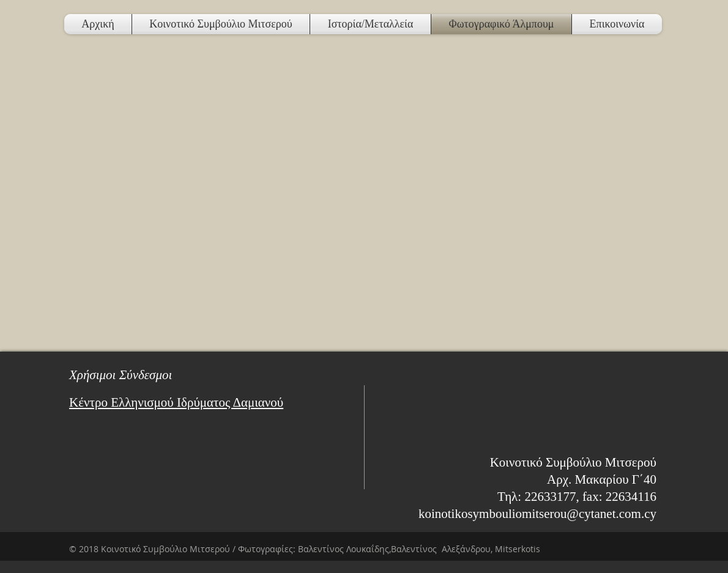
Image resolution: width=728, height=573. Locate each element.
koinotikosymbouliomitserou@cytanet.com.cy (537, 514)
